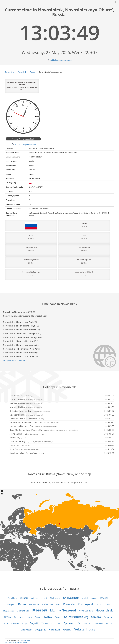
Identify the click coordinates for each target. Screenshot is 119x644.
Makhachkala (23, 611)
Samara (96, 617)
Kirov (58, 604)
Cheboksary (55, 598)
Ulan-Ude (86, 623)
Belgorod (35, 598)
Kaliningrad (10, 604)
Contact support (21, 643)
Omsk (7, 617)
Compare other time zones (15, 360)
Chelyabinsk (71, 598)
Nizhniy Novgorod (63, 610)
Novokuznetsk (86, 611)
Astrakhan (12, 598)
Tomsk (45, 623)
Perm (38, 617)
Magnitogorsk (9, 611)
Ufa (78, 623)
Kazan (22, 604)
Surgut (25, 623)
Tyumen (68, 623)
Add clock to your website (61, 60)
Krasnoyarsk (86, 604)
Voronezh (55, 630)
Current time (9, 72)
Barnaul (24, 598)
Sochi (6, 623)
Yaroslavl (67, 630)
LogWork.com (25, 641)
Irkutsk (85, 598)
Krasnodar (69, 604)
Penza (29, 617)
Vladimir (109, 623)
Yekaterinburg (85, 629)
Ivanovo (94, 598)
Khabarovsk (47, 604)
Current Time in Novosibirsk (23, 139)
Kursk (99, 604)
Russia (33, 72)
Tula (53, 623)
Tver (59, 623)
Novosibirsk (104, 610)
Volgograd (40, 630)
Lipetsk (108, 604)
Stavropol (15, 623)
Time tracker (9, 643)
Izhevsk (104, 598)
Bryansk (44, 598)
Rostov (48, 617)
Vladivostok (26, 630)
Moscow (40, 610)
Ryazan (58, 617)
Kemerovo (34, 604)
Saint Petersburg (76, 617)
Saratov (108, 617)
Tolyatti (34, 623)
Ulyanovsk (98, 623)
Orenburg (19, 617)
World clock (22, 72)
